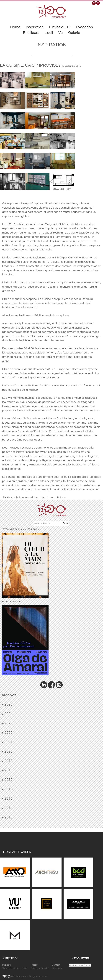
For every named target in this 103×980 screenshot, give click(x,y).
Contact (56, 965)
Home (15, 27)
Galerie (74, 33)
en (98, 3)
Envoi (66, 523)
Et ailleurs (31, 33)
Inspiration (35, 27)
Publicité (6, 965)
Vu (61, 33)
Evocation (84, 27)
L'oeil (49, 33)
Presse (34, 965)
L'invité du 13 (60, 27)
